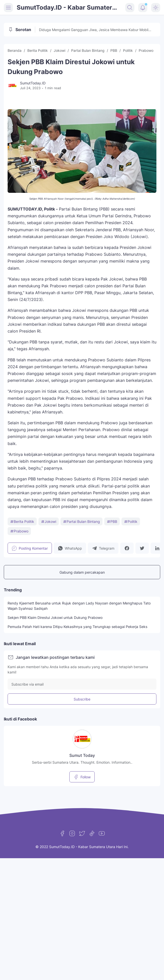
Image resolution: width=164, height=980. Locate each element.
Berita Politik (22, 521)
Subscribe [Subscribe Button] (82, 699)
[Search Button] (130, 8)
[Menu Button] (8, 8)
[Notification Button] (143, 8)
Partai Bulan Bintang (81, 521)
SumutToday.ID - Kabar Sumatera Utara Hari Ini (66, 8)
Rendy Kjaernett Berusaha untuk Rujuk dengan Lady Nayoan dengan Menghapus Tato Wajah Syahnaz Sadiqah (79, 606)
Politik (131, 521)
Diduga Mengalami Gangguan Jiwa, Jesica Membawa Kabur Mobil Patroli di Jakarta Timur (94, 30)
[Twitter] (82, 833)
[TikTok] (92, 833)
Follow (82, 777)
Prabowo (19, 531)
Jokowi (49, 521)
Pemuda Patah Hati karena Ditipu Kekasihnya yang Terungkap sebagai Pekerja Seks (77, 627)
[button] (70, 548)
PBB (112, 521)
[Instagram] (72, 833)
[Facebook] (62, 833)
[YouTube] (102, 833)
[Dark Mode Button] (156, 8)
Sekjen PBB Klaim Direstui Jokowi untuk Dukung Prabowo (55, 617)
